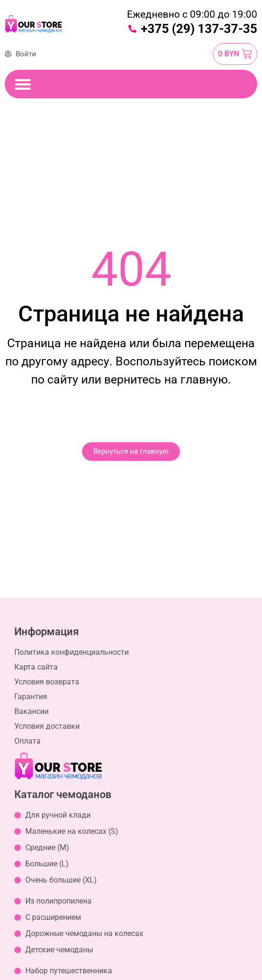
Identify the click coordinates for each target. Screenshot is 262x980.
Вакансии (31, 711)
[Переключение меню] (23, 84)
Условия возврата (47, 682)
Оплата (27, 741)
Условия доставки (47, 726)
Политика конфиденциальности (72, 652)
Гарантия (31, 697)
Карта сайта (36, 667)
